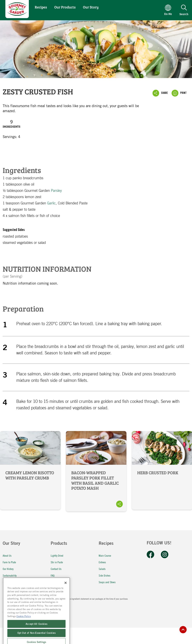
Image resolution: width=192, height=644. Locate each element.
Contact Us (56, 569)
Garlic (51, 203)
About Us (7, 555)
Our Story (91, 7)
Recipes (41, 7)
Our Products (65, 7)
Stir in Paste (57, 562)
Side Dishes (105, 575)
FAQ (53, 575)
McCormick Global (12, 582)
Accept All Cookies (37, 637)
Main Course (105, 555)
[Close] (66, 596)
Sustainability (10, 575)
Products (59, 544)
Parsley (56, 191)
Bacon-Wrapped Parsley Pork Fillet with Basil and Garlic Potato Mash (96, 471)
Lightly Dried (57, 555)
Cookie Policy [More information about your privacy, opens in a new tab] (24, 629)
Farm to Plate (9, 562)
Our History (8, 569)
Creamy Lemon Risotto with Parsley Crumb (30, 470)
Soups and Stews (107, 582)
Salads (102, 569)
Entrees (102, 562)
